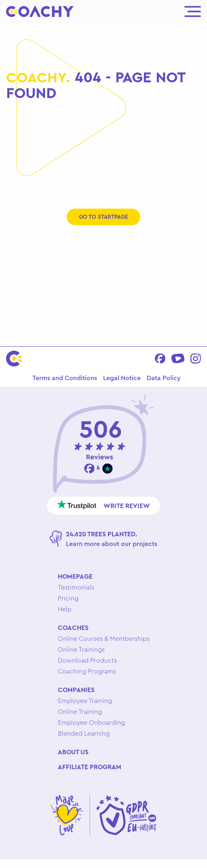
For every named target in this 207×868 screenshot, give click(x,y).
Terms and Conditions (65, 378)
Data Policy (164, 378)
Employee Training (85, 701)
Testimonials (76, 587)
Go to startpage (103, 217)
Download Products (87, 660)
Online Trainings (81, 649)
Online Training (80, 711)
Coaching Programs (87, 671)
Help (65, 609)
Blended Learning (84, 733)
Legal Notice (122, 378)
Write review (104, 505)
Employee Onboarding (91, 722)
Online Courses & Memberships (104, 638)
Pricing (68, 598)
